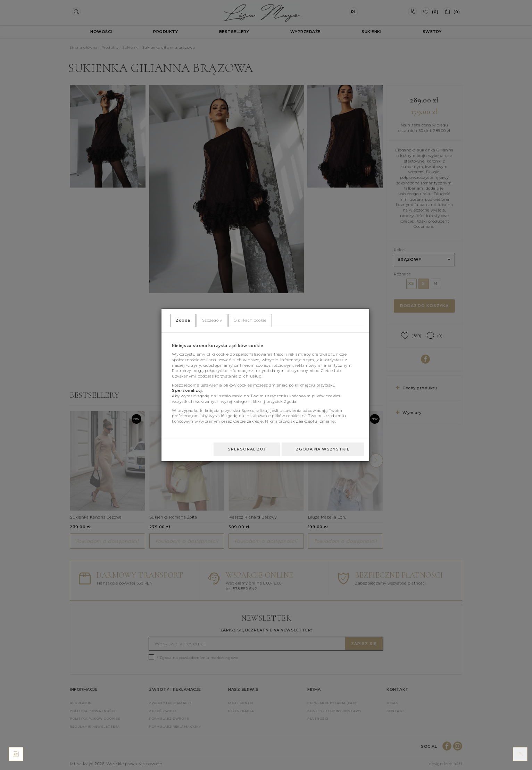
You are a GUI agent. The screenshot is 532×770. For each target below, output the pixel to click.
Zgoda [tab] (183, 320)
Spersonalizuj (247, 449)
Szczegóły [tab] (212, 320)
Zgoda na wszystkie (323, 449)
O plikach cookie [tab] (250, 320)
